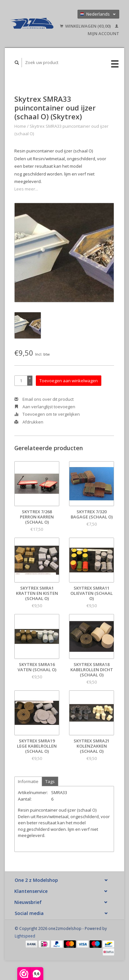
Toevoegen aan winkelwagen (69, 381)
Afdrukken (29, 422)
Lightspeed (25, 936)
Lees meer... (26, 189)
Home (20, 126)
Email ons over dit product (44, 399)
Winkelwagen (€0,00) (86, 26)
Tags (50, 781)
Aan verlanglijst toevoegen (45, 407)
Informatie (28, 781)
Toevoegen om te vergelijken (47, 414)
